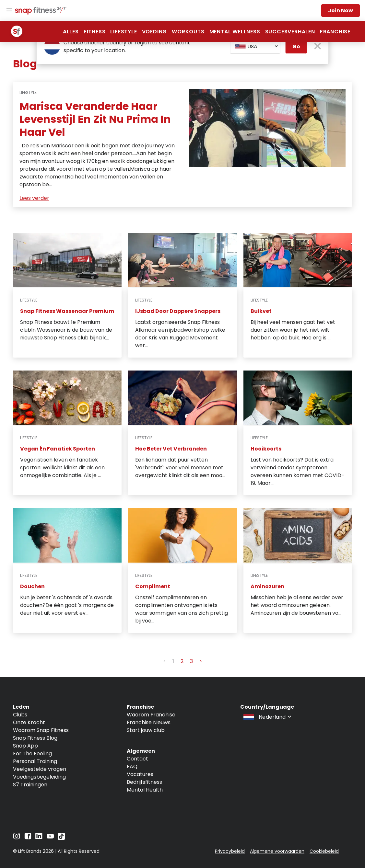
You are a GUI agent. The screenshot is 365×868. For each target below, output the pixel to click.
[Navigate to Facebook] (28, 838)
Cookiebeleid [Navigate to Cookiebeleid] (324, 851)
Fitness (95, 32)
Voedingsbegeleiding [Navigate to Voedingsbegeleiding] (39, 777)
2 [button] (182, 661)
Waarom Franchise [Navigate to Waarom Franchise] (151, 715)
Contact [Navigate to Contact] (137, 759)
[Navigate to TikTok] (61, 838)
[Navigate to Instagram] (17, 838)
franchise (335, 32)
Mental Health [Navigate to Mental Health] (145, 790)
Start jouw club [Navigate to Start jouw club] (146, 730)
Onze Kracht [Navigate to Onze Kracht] (29, 722)
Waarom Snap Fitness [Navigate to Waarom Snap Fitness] (41, 730)
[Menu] (9, 10)
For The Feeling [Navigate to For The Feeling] (32, 754)
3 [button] (191, 661)
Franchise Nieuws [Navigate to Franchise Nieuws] (149, 722)
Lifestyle (124, 32)
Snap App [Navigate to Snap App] (25, 746)
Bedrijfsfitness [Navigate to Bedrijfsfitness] (144, 782)
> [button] (201, 661)
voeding (155, 32)
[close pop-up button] (318, 47)
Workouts (188, 32)
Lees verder (34, 198)
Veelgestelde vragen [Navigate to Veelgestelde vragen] (40, 769)
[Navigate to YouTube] (50, 838)
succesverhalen (290, 32)
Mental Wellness (235, 32)
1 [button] (173, 661)
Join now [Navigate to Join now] (341, 11)
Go (296, 46)
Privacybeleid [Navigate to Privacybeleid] (230, 851)
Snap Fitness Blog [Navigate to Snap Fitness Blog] (35, 738)
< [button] (165, 661)
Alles (71, 32)
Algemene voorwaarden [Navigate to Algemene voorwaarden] (277, 851)
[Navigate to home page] (39, 11)
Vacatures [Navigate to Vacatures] (140, 774)
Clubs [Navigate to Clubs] (20, 715)
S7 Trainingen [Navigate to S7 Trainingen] (30, 785)
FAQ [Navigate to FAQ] (132, 766)
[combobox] (255, 47)
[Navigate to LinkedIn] (39, 837)
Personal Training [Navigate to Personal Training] (35, 761)
